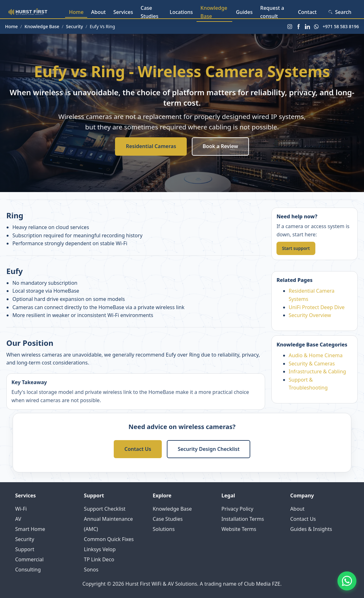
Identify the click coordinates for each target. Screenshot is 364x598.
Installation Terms (243, 519)
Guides (244, 12)
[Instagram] (290, 27)
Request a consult (272, 12)
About (98, 12)
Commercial (29, 559)
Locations (181, 12)
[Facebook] (299, 27)
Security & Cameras (312, 364)
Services (123, 12)
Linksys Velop (100, 549)
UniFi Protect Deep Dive (317, 307)
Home (76, 12)
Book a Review (220, 146)
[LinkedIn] (307, 27)
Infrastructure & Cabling (318, 371)
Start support (296, 248)
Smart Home (30, 529)
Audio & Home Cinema (316, 355)
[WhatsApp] (316, 27)
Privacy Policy (237, 509)
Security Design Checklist (209, 449)
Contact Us (138, 449)
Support (25, 549)
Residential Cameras (151, 146)
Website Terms (239, 529)
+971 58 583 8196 (341, 26)
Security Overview (310, 315)
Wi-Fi (21, 509)
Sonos (91, 570)
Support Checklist (105, 509)
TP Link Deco (99, 559)
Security (75, 26)
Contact (307, 12)
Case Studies (149, 12)
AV (18, 519)
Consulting (28, 570)
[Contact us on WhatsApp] (347, 581)
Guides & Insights (311, 529)
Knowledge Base (214, 12)
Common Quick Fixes (109, 539)
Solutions (164, 529)
